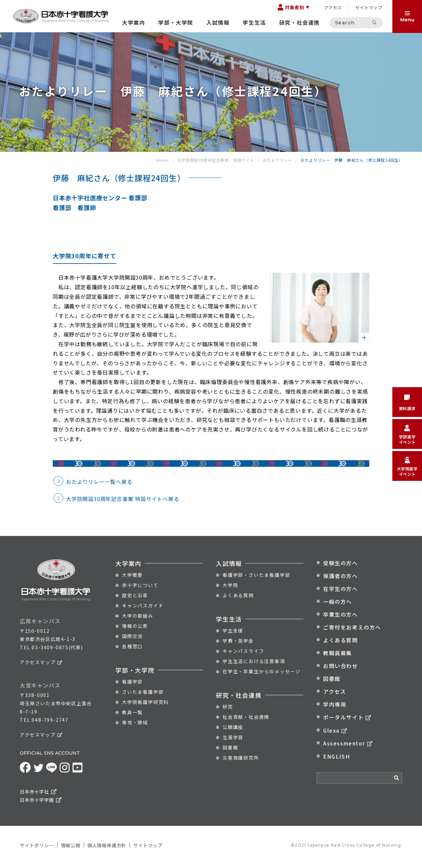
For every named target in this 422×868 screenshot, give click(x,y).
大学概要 (132, 579)
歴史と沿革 (135, 599)
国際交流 (132, 640)
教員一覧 (132, 716)
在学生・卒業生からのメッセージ (262, 675)
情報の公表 (135, 630)
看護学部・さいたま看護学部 (256, 579)
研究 (228, 711)
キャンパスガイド (143, 609)
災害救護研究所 (241, 762)
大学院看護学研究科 (145, 706)
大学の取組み (138, 620)
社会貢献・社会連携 (246, 721)
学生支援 (233, 634)
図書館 (230, 751)
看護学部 (132, 686)
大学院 (230, 589)
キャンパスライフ (243, 655)
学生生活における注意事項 (254, 665)
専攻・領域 (135, 726)
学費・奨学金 (238, 645)
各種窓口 (132, 650)
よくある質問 (238, 599)
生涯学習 (233, 741)
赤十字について (140, 589)
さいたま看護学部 (143, 696)
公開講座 (233, 731)
